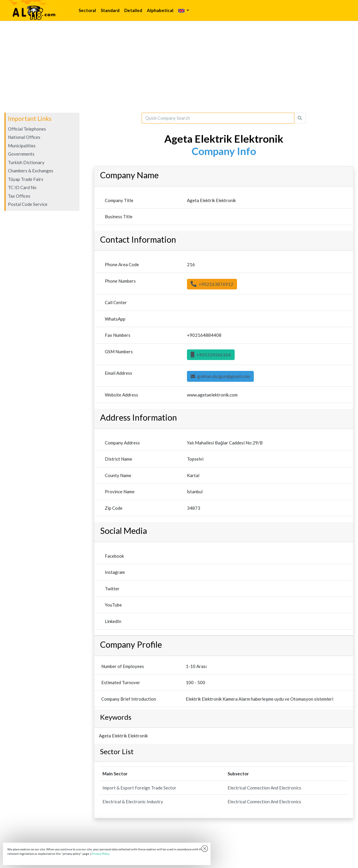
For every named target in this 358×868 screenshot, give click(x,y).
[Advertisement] (179, 67)
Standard (110, 10)
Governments (21, 154)
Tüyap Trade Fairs (26, 179)
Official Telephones (27, 129)
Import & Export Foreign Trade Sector (139, 788)
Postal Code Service (28, 204)
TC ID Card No (22, 187)
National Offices (24, 137)
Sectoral (87, 10)
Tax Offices (19, 196)
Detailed (133, 10)
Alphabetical (160, 10)
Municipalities (22, 146)
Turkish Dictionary (26, 162)
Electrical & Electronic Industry (133, 802)
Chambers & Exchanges (31, 171)
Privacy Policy (101, 854)
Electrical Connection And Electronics (264, 788)
